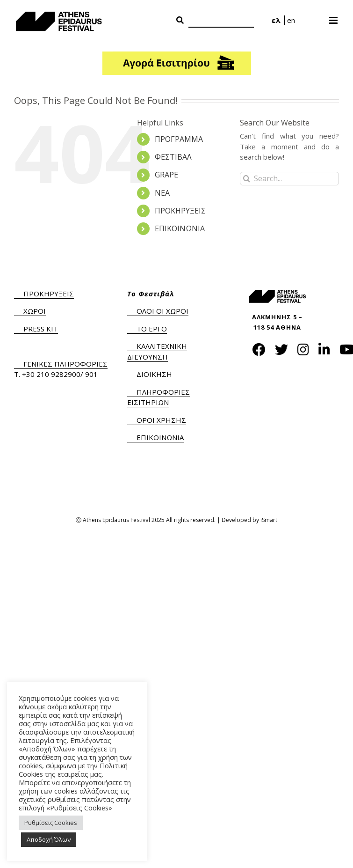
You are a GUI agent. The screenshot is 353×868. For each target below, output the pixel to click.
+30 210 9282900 (51, 374)
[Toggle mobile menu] (334, 17)
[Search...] (289, 179)
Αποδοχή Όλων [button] (49, 839)
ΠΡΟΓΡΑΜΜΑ (179, 139)
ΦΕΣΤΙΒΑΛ (173, 157)
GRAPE (166, 175)
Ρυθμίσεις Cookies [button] (51, 823)
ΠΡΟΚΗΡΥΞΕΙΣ (180, 211)
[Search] (221, 21)
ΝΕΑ (162, 193)
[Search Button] (180, 21)
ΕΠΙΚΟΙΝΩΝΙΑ (180, 228)
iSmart (269, 520)
